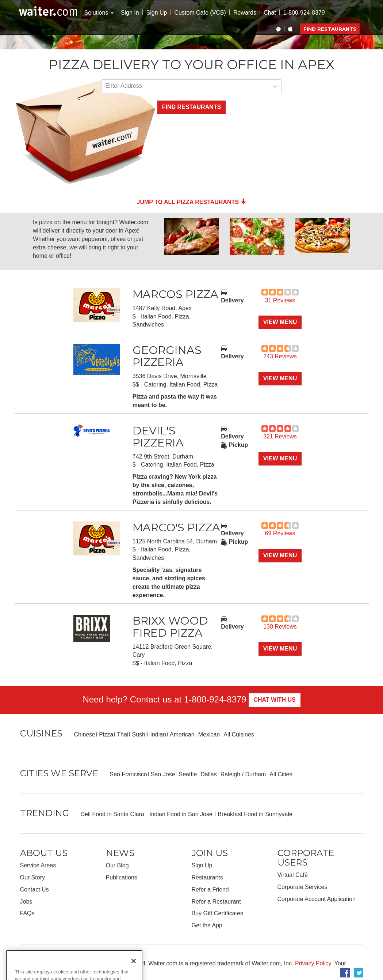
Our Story (32, 877)
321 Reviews (280, 436)
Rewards (245, 13)
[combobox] (106, 86)
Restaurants (207, 877)
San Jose (163, 774)
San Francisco (129, 774)
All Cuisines (239, 734)
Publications (122, 877)
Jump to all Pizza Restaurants (192, 202)
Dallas (208, 774)
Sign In (130, 13)
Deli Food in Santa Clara (113, 814)
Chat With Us (274, 700)
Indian (158, 734)
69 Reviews (280, 533)
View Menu (280, 322)
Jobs (26, 902)
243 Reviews (280, 356)
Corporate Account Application (317, 899)
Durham (255, 774)
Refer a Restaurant (216, 902)
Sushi (139, 734)
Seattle (188, 774)
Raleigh (230, 774)
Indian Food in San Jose (182, 814)
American (182, 734)
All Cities (281, 774)
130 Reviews (280, 627)
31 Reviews (280, 300)
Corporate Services (302, 887)
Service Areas (38, 865)
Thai (122, 734)
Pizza (106, 734)
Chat (270, 13)
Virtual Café (293, 875)
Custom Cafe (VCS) (200, 13)
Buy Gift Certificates (217, 913)
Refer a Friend (210, 889)
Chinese (85, 734)
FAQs (27, 913)
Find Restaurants (330, 29)
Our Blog (117, 865)
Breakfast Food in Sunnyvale (255, 814)
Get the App (207, 925)
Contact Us (35, 889)
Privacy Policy (313, 963)
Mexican (209, 734)
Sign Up (157, 13)
